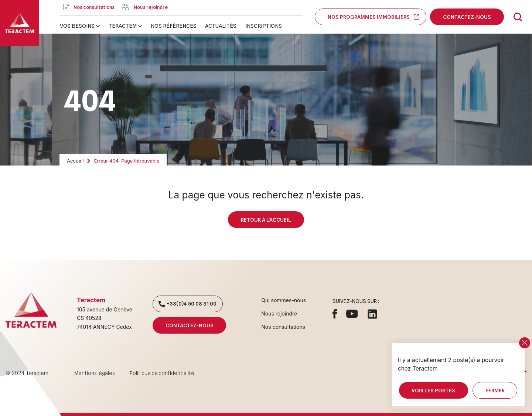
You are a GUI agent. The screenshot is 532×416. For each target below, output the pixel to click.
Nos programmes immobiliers (371, 17)
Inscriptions (264, 26)
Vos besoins (77, 26)
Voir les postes (434, 390)
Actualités (221, 26)
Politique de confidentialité (162, 373)
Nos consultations (283, 327)
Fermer (495, 390)
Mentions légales (95, 373)
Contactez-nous (467, 17)
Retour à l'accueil (266, 220)
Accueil (75, 161)
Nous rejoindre (279, 313)
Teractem (123, 26)
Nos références (174, 26)
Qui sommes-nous (284, 300)
